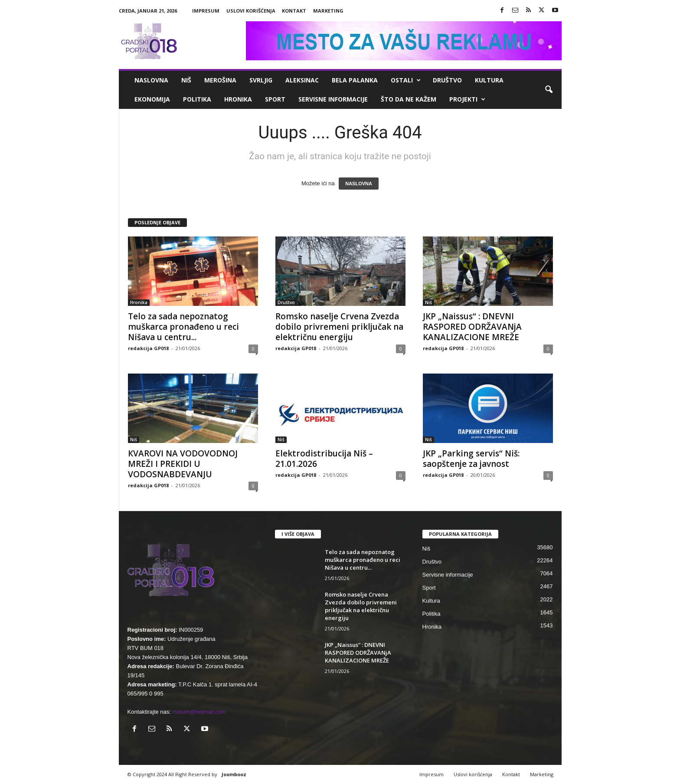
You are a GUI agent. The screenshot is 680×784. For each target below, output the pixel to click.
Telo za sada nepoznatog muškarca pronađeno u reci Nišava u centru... (183, 327)
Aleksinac (302, 80)
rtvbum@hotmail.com (199, 712)
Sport (275, 99)
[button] (549, 90)
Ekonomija (152, 99)
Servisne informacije (333, 99)
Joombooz (234, 774)
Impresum (206, 11)
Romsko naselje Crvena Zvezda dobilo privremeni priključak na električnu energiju (339, 327)
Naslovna (151, 80)
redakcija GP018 (148, 348)
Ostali (406, 80)
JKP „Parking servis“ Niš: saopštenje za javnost (471, 459)
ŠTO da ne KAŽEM (409, 99)
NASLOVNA (359, 184)
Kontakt (294, 11)
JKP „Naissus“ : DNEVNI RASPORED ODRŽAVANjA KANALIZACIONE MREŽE (472, 327)
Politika (197, 99)
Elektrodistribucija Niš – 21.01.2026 (324, 459)
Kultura (489, 80)
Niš (186, 80)
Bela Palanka (355, 80)
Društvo (447, 80)
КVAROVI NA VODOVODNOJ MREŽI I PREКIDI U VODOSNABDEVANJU (183, 464)
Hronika (238, 99)
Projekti (467, 99)
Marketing (328, 11)
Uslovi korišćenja (251, 11)
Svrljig (261, 80)
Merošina (220, 80)
